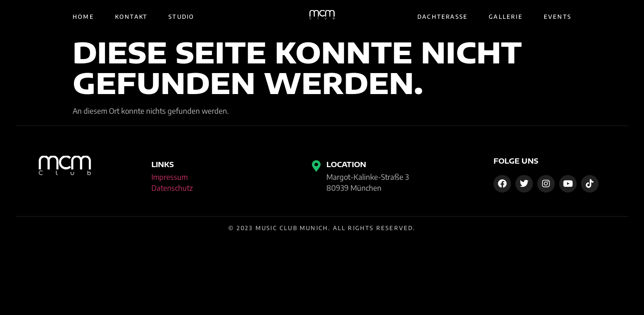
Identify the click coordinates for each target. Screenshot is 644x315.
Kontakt (131, 17)
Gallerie (506, 17)
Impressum (170, 177)
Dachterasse (443, 17)
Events (558, 17)
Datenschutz (172, 188)
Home (83, 17)
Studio (181, 17)
